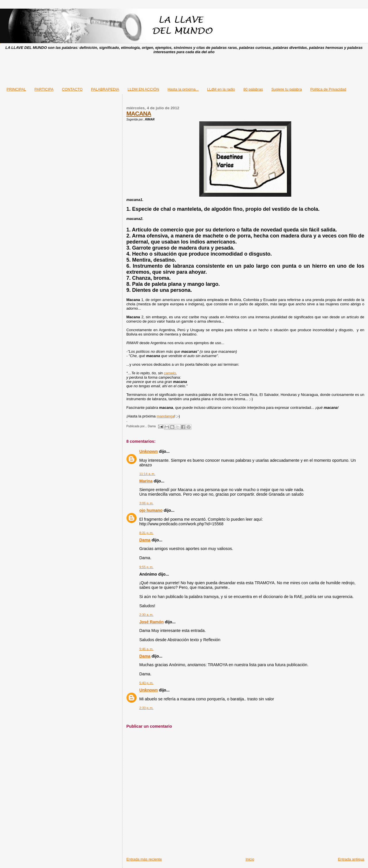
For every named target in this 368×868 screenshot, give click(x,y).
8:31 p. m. (146, 533)
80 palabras (253, 89)
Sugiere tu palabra (287, 89)
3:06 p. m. (146, 503)
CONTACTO (72, 89)
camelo (170, 373)
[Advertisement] (184, 69)
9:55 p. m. (146, 567)
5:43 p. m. (146, 683)
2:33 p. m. (146, 708)
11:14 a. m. (147, 474)
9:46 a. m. (146, 649)
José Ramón (151, 622)
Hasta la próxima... (183, 89)
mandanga (165, 416)
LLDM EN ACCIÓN (143, 89)
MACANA (139, 113)
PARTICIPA (44, 89)
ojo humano (151, 510)
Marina (146, 481)
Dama (145, 540)
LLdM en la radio (221, 89)
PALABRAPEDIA (105, 89)
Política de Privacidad (328, 89)
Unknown (148, 451)
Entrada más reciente (144, 859)
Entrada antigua (351, 859)
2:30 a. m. (146, 615)
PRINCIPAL (16, 89)
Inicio (250, 859)
